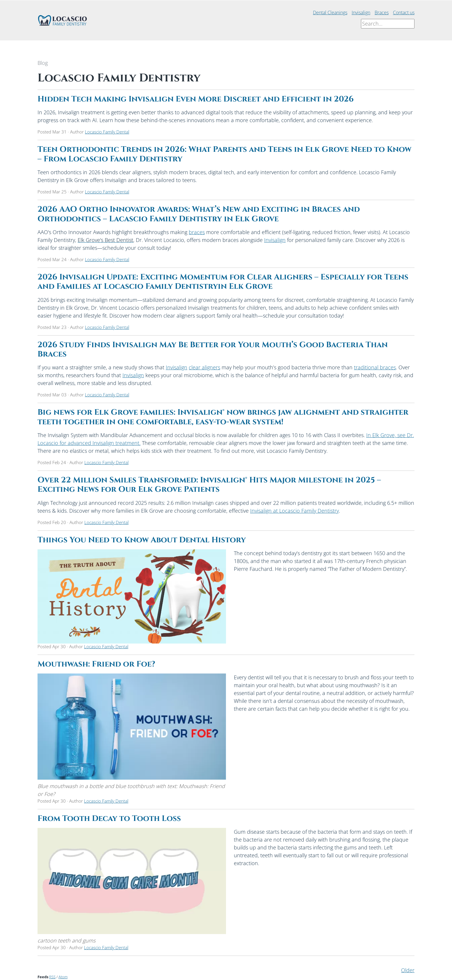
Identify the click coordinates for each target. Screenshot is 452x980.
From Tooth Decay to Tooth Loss (109, 819)
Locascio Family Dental (107, 132)
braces (197, 232)
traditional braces (375, 367)
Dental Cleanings (330, 13)
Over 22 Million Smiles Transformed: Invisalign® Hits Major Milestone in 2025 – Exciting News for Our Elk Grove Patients (209, 485)
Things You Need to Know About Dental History (142, 540)
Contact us (404, 13)
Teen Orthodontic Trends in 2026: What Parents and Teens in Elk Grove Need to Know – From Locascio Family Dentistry (224, 154)
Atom (63, 977)
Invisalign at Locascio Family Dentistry (294, 511)
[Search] (388, 24)
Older (408, 970)
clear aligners (204, 367)
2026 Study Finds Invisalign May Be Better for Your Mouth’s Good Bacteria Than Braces (213, 350)
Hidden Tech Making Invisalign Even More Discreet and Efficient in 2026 (196, 99)
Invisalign (361, 13)
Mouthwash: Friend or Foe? (96, 664)
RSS (52, 977)
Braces (382, 13)
